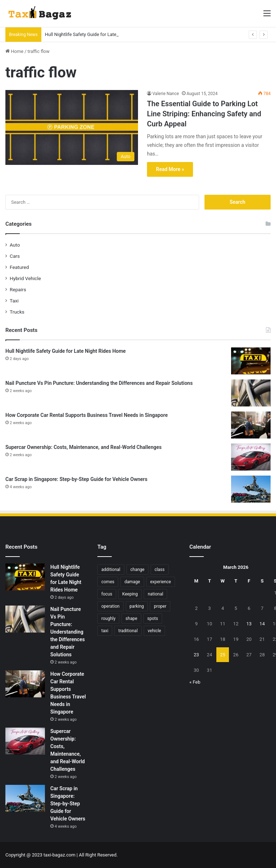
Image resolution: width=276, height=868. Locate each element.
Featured (19, 267)
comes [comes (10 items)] (108, 582)
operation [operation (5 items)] (111, 606)
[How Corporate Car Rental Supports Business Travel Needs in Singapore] (251, 425)
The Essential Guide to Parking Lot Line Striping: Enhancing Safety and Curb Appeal (204, 114)
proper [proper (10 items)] (160, 606)
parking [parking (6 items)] (137, 606)
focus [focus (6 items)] (107, 594)
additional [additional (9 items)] (111, 570)
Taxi (14, 301)
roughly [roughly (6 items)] (108, 619)
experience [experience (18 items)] (161, 582)
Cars (15, 256)
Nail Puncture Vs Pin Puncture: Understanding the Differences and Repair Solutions (99, 383)
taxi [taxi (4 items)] (105, 631)
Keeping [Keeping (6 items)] (130, 594)
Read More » (170, 169)
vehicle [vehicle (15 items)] (154, 631)
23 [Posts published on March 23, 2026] (196, 655)
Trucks (17, 312)
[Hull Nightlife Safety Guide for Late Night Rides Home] (251, 361)
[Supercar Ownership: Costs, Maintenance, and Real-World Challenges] (251, 457)
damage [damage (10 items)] (132, 582)
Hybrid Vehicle (25, 278)
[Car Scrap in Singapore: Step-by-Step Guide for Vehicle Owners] (251, 489)
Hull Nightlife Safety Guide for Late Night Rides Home (100, 34)
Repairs (18, 289)
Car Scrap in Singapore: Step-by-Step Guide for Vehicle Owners (76, 479)
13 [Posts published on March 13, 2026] (249, 624)
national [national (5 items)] (155, 594)
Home (14, 51)
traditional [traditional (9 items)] (128, 631)
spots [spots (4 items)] (153, 619)
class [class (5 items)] (160, 570)
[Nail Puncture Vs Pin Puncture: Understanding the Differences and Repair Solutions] (251, 393)
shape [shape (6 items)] (131, 619)
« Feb (195, 682)
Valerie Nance (166, 94)
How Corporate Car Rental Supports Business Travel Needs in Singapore (87, 415)
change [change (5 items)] (137, 570)
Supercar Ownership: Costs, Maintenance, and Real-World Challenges (84, 447)
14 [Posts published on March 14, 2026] (262, 624)
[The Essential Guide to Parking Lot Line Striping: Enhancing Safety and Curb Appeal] (72, 127)
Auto (15, 245)
